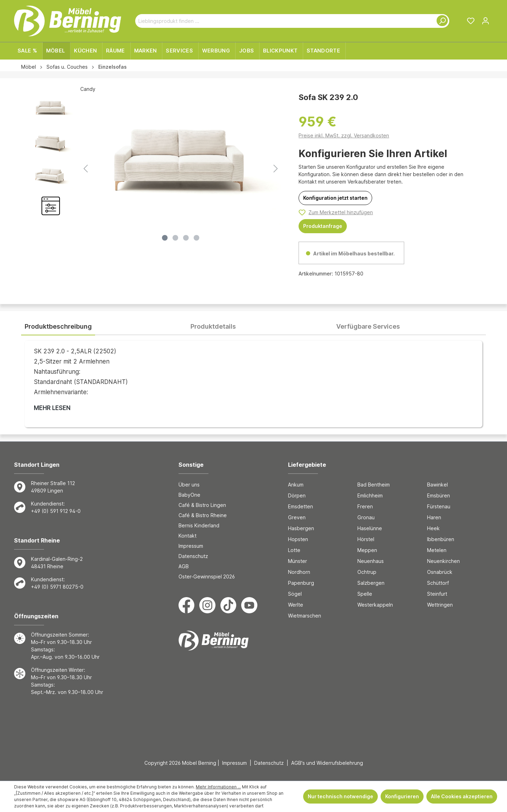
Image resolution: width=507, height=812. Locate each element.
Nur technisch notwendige (340, 796)
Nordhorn (299, 572)
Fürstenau (439, 506)
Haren (434, 517)
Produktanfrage (323, 226)
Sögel (295, 594)
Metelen (437, 550)
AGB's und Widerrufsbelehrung (327, 763)
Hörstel (366, 539)
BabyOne (189, 495)
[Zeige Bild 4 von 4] (196, 238)
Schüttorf (438, 583)
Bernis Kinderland (199, 525)
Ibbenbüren (441, 539)
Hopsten (298, 539)
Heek (433, 528)
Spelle (365, 594)
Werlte (296, 605)
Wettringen (440, 605)
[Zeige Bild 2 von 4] (175, 238)
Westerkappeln (375, 605)
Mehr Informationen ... (218, 787)
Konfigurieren (402, 796)
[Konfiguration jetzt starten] (335, 198)
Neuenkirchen (443, 561)
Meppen (367, 550)
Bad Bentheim (374, 485)
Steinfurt (437, 594)
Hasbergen (301, 528)
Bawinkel (437, 485)
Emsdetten (301, 506)
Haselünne (370, 528)
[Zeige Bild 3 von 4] (186, 238)
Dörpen (297, 495)
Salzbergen (371, 583)
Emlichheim (370, 495)
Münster (298, 561)
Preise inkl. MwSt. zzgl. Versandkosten (344, 135)
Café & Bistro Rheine (203, 515)
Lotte (294, 550)
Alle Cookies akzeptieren (462, 796)
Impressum (191, 546)
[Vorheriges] (86, 169)
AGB (184, 566)
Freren (365, 506)
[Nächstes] (276, 169)
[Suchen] (441, 21)
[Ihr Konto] (486, 21)
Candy (88, 89)
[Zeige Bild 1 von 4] (165, 238)
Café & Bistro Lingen (202, 505)
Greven (297, 517)
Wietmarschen (305, 616)
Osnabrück (440, 572)
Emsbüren (439, 495)
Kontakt (187, 536)
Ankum (296, 485)
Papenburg (301, 583)
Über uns (189, 485)
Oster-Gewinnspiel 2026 (207, 577)
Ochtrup (367, 572)
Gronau (366, 517)
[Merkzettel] (471, 21)
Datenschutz (193, 556)
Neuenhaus (371, 561)
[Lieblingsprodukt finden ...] (284, 21)
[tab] (58, 327)
